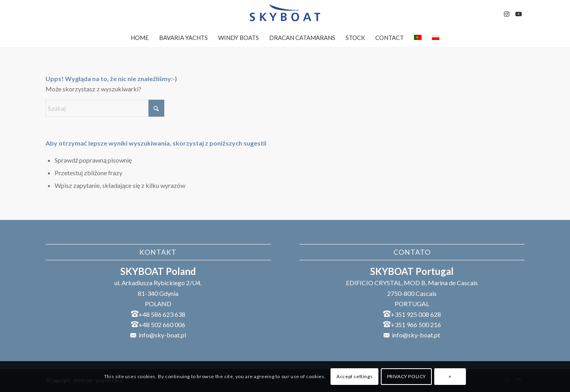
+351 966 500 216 (416, 325)
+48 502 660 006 (162, 325)
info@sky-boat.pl (162, 335)
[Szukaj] (105, 108)
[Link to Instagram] (507, 14)
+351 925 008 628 (416, 314)
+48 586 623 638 (162, 314)
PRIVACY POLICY (407, 376)
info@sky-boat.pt (416, 335)
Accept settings (354, 376)
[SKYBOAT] (285, 14)
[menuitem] (140, 38)
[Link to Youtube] (519, 14)
